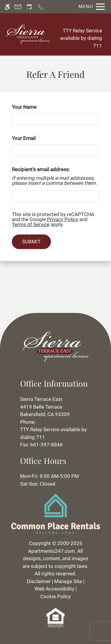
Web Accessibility (54, 589)
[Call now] (41, 7)
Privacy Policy (63, 219)
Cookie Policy (55, 596)
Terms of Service (31, 224)
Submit (31, 242)
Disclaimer (39, 581)
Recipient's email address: (41, 169)
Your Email (33, 138)
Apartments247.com (52, 551)
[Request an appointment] (29, 7)
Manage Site (68, 581)
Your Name (33, 107)
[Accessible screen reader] (7, 7)
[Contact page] (18, 7)
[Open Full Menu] (90, 7)
